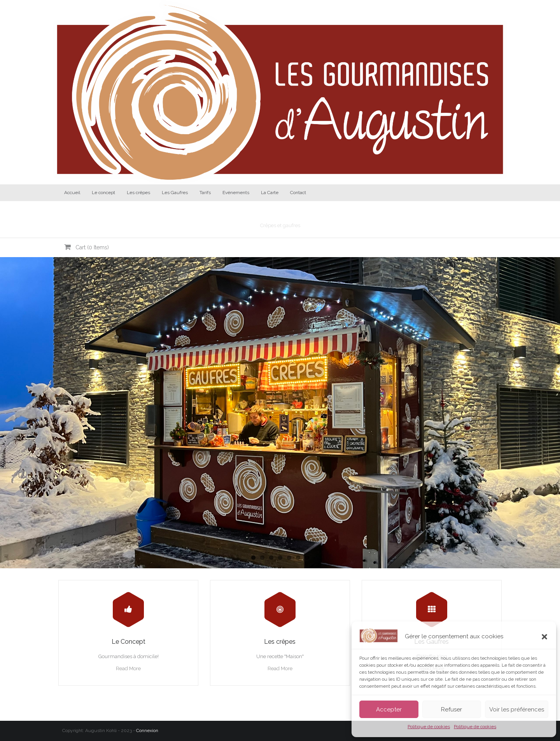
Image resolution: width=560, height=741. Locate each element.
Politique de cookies (429, 727)
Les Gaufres (175, 193)
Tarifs (205, 193)
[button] (544, 637)
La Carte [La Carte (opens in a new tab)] (270, 193)
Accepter (389, 709)
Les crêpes (138, 193)
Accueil (72, 193)
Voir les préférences (517, 709)
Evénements (236, 193)
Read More (128, 668)
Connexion (147, 730)
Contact (298, 193)
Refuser (451, 709)
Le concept (103, 193)
